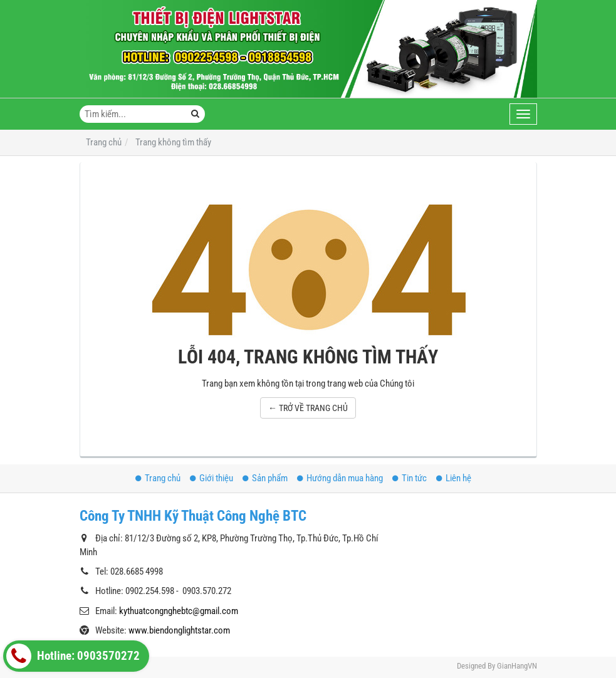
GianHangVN (517, 666)
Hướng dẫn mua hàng (340, 478)
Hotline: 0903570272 (73, 656)
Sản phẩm (265, 478)
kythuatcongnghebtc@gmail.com (179, 611)
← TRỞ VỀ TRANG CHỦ (308, 408)
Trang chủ (158, 478)
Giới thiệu (211, 478)
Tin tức (410, 478)
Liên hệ (454, 478)
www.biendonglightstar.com (179, 630)
